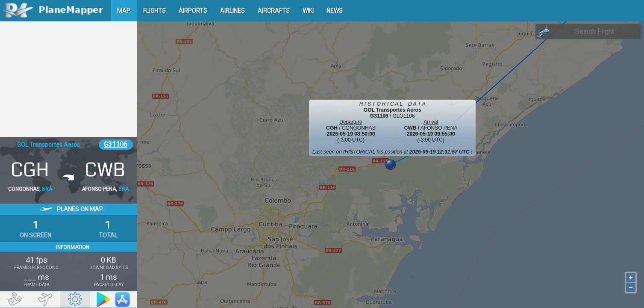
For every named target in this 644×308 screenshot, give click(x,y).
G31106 (116, 144)
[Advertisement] (68, 79)
